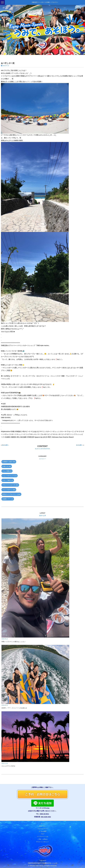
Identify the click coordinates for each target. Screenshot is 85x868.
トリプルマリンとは (43, 836)
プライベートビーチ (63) (10, 485)
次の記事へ (79, 445)
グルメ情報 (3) (7, 471)
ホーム (43, 823)
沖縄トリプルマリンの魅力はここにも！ (14, 642)
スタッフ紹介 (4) (8, 480)
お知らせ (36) (7, 466)
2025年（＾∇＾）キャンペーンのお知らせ (14, 708)
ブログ (43, 833)
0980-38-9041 (44, 814)
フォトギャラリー (42, 828)
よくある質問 (42, 831)
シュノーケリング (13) (10, 476)
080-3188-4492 (46, 817)
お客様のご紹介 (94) (9, 462)
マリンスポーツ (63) (9, 490)
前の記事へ (6, 445)
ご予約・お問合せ (42, 839)
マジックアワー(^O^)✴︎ (8, 766)
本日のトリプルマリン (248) (11, 494)
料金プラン (43, 826)
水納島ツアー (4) (8, 499)
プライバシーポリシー (42, 841)
